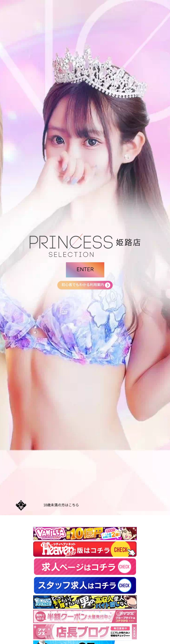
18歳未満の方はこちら (61, 505)
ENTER (85, 270)
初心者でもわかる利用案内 (83, 285)
